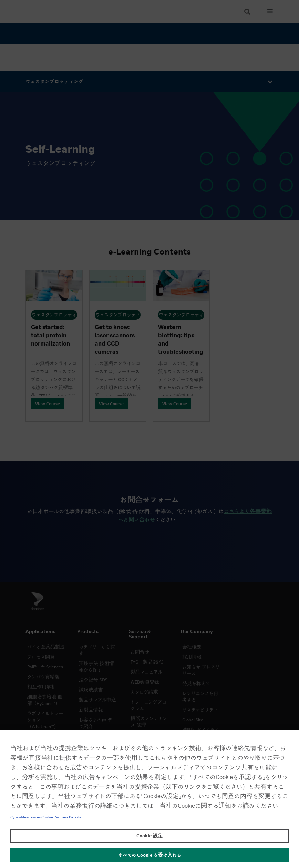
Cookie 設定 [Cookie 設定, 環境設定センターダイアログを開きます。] (149, 836)
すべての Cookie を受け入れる (150, 855)
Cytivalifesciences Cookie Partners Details (46, 817)
